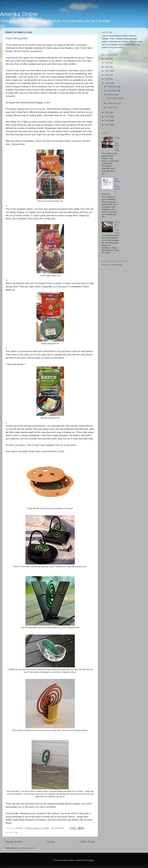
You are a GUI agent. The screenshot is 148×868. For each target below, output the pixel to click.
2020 (108, 75)
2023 (108, 63)
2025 (108, 59)
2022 (108, 67)
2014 (108, 125)
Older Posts (87, 842)
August (111, 107)
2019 (108, 79)
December (113, 86)
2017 (108, 112)
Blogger (90, 860)
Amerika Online (19, 14)
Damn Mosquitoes (17, 38)
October (111, 95)
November (113, 91)
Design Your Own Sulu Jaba (117, 144)
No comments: (58, 828)
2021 (108, 71)
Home (51, 842)
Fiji (16, 832)
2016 (108, 117)
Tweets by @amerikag (112, 265)
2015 (108, 121)
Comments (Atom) (27, 848)
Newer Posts (14, 842)
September (113, 103)
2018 (108, 83)
